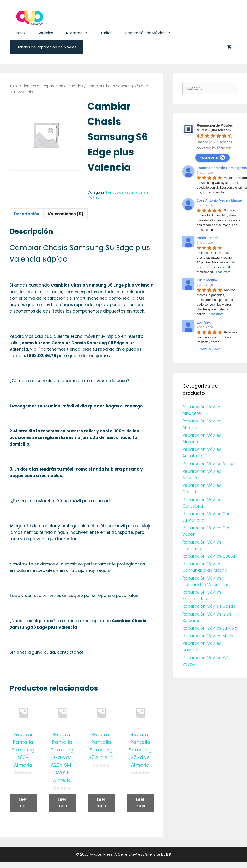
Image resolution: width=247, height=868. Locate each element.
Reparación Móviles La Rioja (210, 628)
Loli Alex (204, 322)
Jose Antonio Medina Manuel (220, 200)
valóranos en (212, 158)
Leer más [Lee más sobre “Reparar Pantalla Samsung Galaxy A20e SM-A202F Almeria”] (62, 803)
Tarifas (106, 33)
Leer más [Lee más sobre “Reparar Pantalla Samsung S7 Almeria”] (101, 803)
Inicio (20, 33)
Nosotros (80, 33)
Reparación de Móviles (151, 33)
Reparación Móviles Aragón (210, 464)
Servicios (45, 33)
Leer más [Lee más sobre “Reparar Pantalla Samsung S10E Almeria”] (23, 803)
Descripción (27, 214)
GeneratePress (131, 854)
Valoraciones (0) (66, 214)
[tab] (27, 214)
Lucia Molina (207, 280)
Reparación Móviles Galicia (209, 606)
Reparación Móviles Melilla (208, 636)
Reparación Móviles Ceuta (209, 556)
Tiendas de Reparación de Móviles (46, 47)
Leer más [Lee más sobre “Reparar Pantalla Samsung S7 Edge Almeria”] (140, 803)
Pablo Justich (208, 238)
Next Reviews (210, 349)
